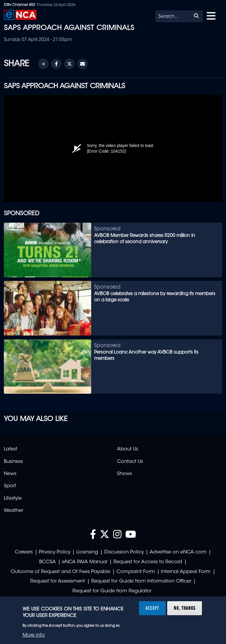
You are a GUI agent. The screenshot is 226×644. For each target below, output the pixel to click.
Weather (14, 511)
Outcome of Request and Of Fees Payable (60, 572)
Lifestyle (13, 499)
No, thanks (185, 608)
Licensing (87, 552)
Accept (152, 608)
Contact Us (130, 462)
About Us (128, 449)
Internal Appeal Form (186, 572)
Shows (124, 474)
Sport (10, 486)
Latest (11, 449)
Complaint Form (136, 572)
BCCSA (48, 562)
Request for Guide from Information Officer (141, 581)
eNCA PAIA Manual (85, 562)
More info (34, 635)
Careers (24, 552)
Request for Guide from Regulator (112, 591)
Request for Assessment (58, 581)
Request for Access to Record (148, 562)
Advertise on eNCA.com (178, 552)
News (10, 474)
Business (13, 462)
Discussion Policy (124, 552)
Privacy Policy (55, 552)
